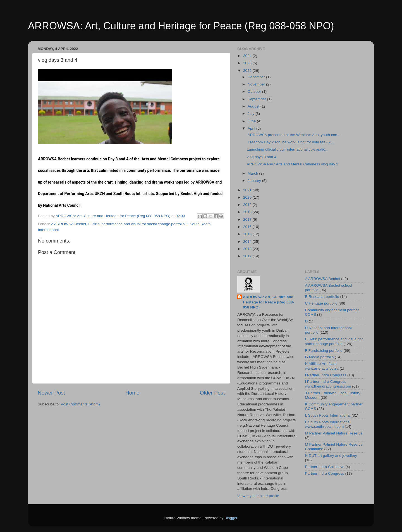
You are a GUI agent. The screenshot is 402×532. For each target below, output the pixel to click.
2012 (248, 256)
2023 (248, 63)
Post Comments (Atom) (80, 404)
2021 (248, 190)
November (257, 84)
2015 (248, 234)
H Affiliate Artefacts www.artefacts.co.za (322, 366)
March (253, 173)
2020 (248, 197)
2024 (248, 56)
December (257, 77)
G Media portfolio (320, 357)
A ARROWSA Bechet (69, 224)
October (255, 92)
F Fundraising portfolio (324, 351)
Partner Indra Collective (325, 467)
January (255, 181)
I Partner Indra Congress (326, 375)
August (254, 106)
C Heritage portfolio (321, 303)
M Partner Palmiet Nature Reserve (334, 433)
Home (132, 393)
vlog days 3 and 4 (262, 157)
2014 (248, 242)
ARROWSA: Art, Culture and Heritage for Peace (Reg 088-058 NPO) (181, 26)
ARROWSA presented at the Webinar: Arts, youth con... (294, 135)
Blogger (231, 518)
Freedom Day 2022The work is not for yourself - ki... (291, 142)
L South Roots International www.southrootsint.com (328, 424)
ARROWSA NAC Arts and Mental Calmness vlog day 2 (293, 164)
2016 (248, 227)
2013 (248, 249)
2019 (248, 205)
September (257, 99)
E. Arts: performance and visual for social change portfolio (136, 224)
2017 (248, 219)
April (252, 128)
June (252, 121)
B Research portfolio (322, 297)
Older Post (212, 393)
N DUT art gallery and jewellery (331, 456)
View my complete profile (258, 496)
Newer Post (51, 393)
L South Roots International (328, 415)
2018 (248, 212)
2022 (248, 71)
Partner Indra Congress (325, 473)
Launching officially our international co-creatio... (288, 149)
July (252, 114)
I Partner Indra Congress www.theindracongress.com (328, 384)
